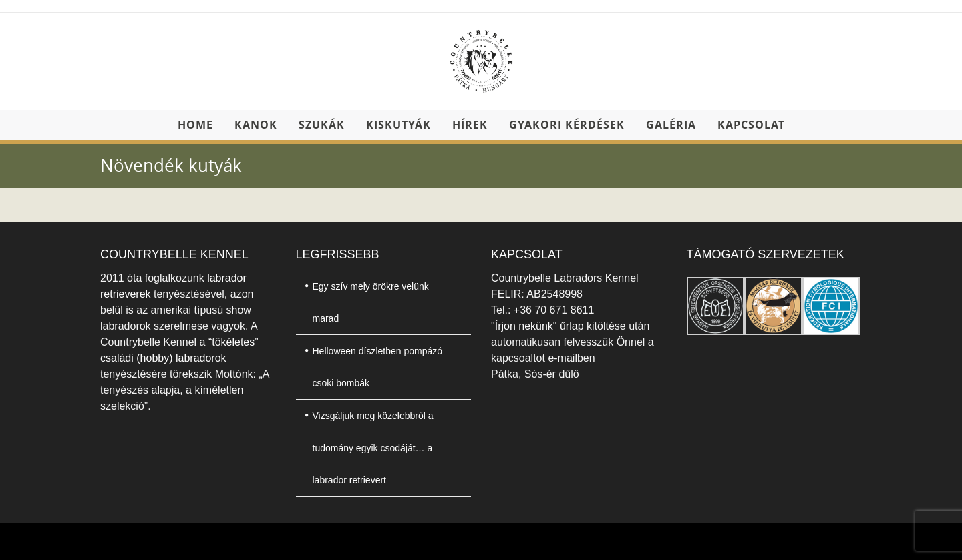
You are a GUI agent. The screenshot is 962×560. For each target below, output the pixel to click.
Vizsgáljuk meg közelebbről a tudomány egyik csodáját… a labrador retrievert (373, 448)
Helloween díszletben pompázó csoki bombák (378, 367)
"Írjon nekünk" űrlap (539, 326)
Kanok (256, 125)
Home (195, 125)
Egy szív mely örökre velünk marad (371, 302)
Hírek (470, 125)
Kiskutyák (398, 125)
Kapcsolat (751, 125)
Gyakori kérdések (567, 125)
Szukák (322, 125)
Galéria (671, 125)
